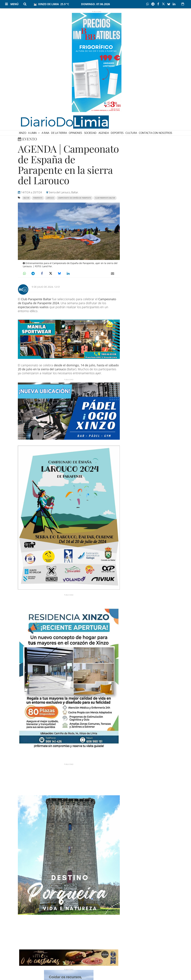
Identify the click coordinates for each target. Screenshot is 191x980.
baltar (26, 198)
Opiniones (75, 133)
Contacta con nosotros (155, 133)
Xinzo (22, 133)
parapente (38, 198)
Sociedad (90, 133)
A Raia (45, 133)
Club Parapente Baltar (105, 198)
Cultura (131, 133)
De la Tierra (59, 133)
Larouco (50, 198)
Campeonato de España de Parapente (75, 198)
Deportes (117, 133)
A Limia (33, 133)
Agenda (104, 133)
